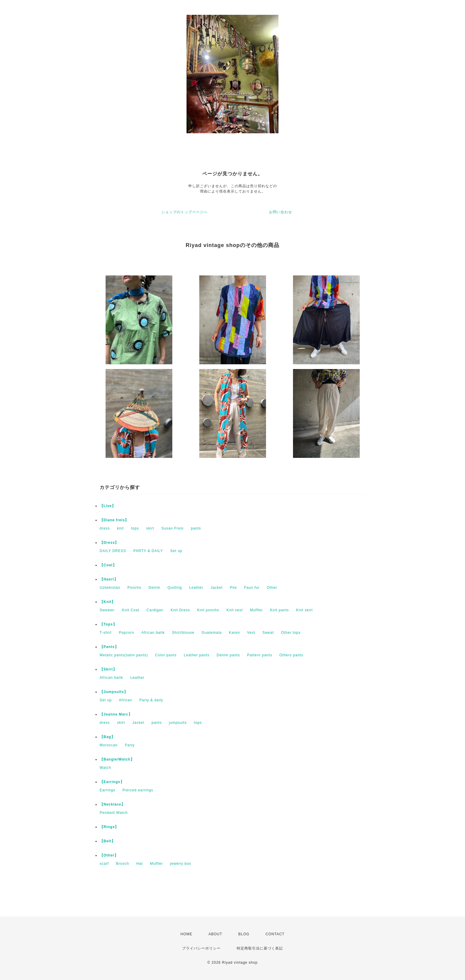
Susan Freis (172, 528)
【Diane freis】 (114, 520)
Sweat (268, 633)
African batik (153, 633)
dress (105, 528)
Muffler (256, 610)
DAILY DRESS (113, 551)
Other (272, 588)
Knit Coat (130, 610)
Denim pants (228, 655)
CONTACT (275, 934)
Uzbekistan (110, 588)
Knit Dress (180, 610)
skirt (150, 528)
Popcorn (127, 633)
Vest (251, 633)
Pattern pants (259, 655)
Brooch (122, 864)
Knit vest (235, 610)
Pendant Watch (114, 813)
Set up (176, 551)
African (125, 700)
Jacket (217, 588)
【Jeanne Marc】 (116, 714)
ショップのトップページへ (184, 212)
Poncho (134, 588)
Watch (105, 768)
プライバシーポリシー (201, 948)
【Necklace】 (112, 804)
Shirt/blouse (183, 633)
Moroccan (109, 745)
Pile (233, 588)
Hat (140, 864)
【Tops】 (108, 624)
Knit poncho (208, 610)
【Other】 (109, 855)
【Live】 (108, 506)
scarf (104, 864)
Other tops (291, 633)
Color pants (166, 655)
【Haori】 (109, 579)
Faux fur (252, 588)
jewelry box (181, 864)
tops (135, 528)
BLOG (244, 934)
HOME (187, 934)
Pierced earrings (138, 790)
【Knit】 (108, 602)
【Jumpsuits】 (114, 692)
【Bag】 (107, 737)
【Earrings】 (112, 782)
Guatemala (212, 633)
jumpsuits (178, 723)
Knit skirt (304, 610)
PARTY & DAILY (148, 551)
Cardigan (155, 610)
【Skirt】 (108, 669)
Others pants (291, 655)
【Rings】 (109, 827)
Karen (234, 633)
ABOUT (215, 934)
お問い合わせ (281, 212)
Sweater (107, 610)
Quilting (175, 588)
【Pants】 (109, 647)
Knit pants (280, 610)
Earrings (108, 790)
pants (196, 528)
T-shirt (106, 633)
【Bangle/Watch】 (117, 759)
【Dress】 (109, 543)
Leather (196, 588)
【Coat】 (108, 565)
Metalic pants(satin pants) (124, 655)
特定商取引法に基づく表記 (260, 948)
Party (130, 745)
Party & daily (151, 700)
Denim (155, 588)
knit (121, 528)
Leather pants (197, 655)
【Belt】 (108, 841)
